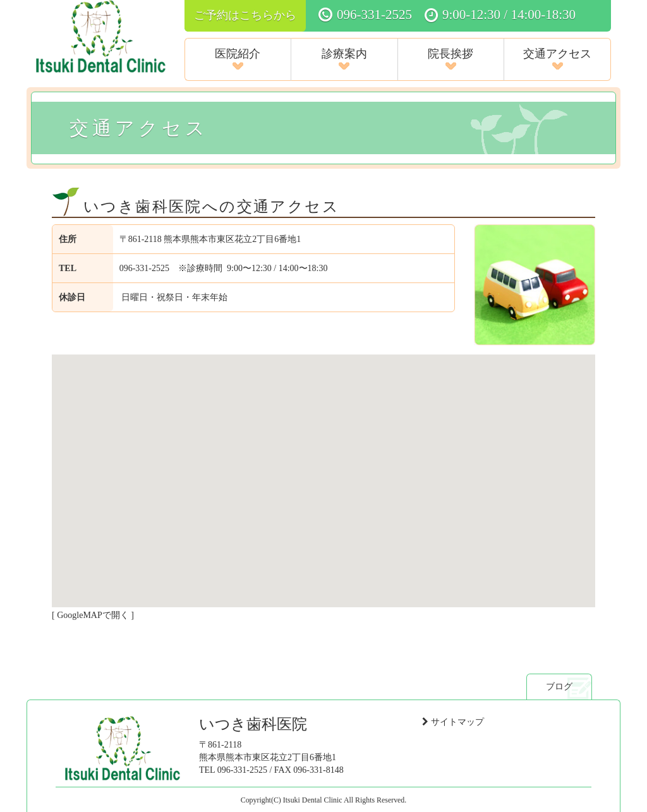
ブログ (559, 686)
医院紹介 (238, 59)
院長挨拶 (450, 59)
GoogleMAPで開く (93, 615)
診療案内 (344, 59)
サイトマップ (457, 721)
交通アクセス (557, 59)
